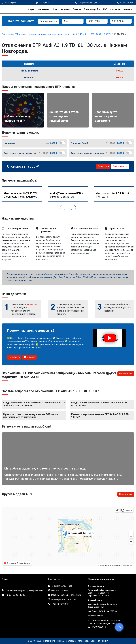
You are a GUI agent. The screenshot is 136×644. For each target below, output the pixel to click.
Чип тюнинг (43, 9)
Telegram (29, 357)
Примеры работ (92, 9)
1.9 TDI (107, 34)
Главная (77, 9)
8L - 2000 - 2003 (93, 34)
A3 (81, 34)
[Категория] (49, 21)
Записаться (103, 166)
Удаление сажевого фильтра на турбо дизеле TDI (103, 606)
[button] (73, 208)
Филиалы (115, 9)
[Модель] (97, 21)
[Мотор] (121, 21)
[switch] (62, 143)
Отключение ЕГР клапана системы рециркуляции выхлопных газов (36, 34)
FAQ (105, 9)
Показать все (126, 374)
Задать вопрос (120, 166)
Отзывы (65, 9)
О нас (55, 9)
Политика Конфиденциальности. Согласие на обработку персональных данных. (103, 593)
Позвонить (14, 357)
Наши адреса (11, 3)
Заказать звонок (96, 616)
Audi (75, 34)
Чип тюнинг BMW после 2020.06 (102, 611)
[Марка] (73, 21)
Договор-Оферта (96, 586)
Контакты (128, 9)
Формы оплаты (95, 600)
